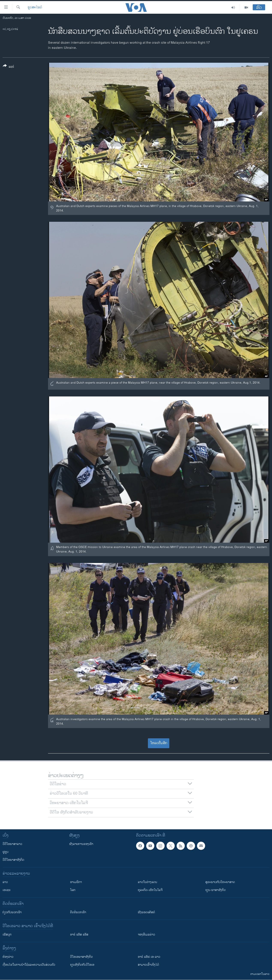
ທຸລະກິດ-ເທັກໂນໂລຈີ (150, 890)
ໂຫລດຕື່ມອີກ (159, 743)
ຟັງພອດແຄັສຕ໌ (146, 912)
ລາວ (5, 882)
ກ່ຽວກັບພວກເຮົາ (12, 912)
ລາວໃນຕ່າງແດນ (147, 882)
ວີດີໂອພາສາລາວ (12, 844)
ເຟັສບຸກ (7, 935)
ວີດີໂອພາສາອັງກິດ (13, 860)
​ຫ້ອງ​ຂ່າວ (8, 957)
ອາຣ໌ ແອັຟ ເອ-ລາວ (149, 957)
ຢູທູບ (6, 852)
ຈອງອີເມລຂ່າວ (147, 935)
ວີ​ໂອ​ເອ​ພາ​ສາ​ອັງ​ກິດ (81, 957)
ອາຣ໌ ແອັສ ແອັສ (79, 935)
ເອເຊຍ (7, 890)
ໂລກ (73, 890)
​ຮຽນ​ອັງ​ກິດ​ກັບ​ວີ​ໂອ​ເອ (82, 965)
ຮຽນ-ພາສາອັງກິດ (216, 890)
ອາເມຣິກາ (76, 882)
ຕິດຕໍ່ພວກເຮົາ (78, 912)
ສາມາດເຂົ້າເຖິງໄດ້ (148, 965)
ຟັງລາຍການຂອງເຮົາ (81, 844)
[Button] (8, 67)
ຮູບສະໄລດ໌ (35, 7)
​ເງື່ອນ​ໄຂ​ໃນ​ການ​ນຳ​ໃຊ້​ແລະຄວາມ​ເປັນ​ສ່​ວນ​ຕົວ (29, 965)
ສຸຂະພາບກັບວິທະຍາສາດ (220, 882)
